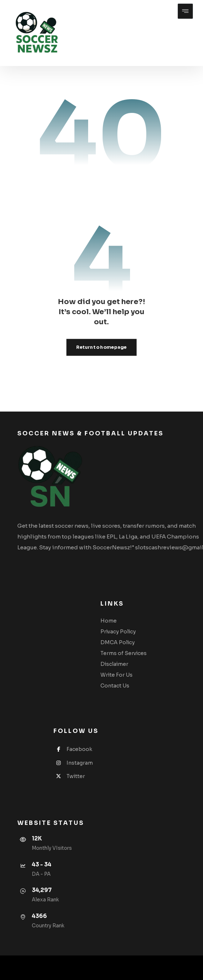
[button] (185, 11)
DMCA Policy (118, 642)
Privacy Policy (118, 632)
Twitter (69, 776)
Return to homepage (101, 347)
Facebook (73, 749)
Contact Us (115, 686)
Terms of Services (124, 653)
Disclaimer (114, 664)
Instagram (73, 763)
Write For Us (116, 675)
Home (109, 621)
